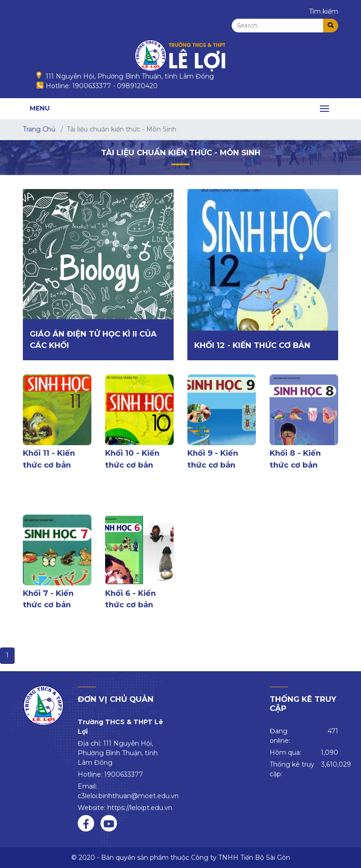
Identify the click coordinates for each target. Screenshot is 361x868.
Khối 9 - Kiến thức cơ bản (213, 459)
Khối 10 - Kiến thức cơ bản (132, 459)
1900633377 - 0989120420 (115, 86)
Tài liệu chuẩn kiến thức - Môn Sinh (181, 153)
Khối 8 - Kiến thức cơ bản (295, 459)
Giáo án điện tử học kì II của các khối (93, 339)
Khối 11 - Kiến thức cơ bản (49, 459)
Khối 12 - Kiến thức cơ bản (252, 345)
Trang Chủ (39, 129)
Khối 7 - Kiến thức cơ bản (48, 599)
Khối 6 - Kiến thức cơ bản (130, 599)
